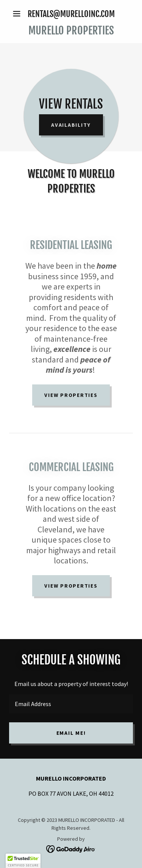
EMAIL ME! (71, 733)
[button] (18, 14)
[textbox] (71, 704)
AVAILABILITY (71, 125)
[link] (71, 31)
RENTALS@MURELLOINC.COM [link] (71, 14)
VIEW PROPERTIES (71, 395)
